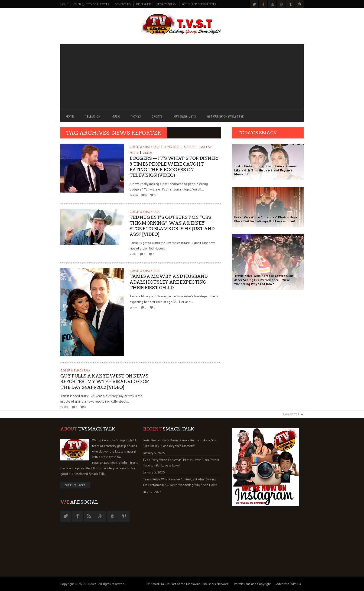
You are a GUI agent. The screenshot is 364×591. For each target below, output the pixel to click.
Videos (148, 153)
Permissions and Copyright (252, 584)
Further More (75, 485)
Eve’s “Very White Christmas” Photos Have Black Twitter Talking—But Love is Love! (181, 463)
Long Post (172, 147)
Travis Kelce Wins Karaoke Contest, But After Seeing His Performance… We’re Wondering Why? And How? (180, 482)
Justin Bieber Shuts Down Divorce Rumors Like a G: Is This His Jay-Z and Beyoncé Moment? (180, 443)
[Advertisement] (182, 77)
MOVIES (136, 117)
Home (64, 4)
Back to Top (291, 414)
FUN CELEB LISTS (185, 117)
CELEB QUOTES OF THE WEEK (91, 4)
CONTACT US (123, 4)
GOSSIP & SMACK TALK (145, 147)
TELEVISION (93, 117)
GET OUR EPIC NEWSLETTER (199, 4)
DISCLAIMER (144, 4)
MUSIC (116, 117)
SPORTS (157, 117)
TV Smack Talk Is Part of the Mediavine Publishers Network (187, 584)
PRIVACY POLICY (166, 4)
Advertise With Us (289, 584)
